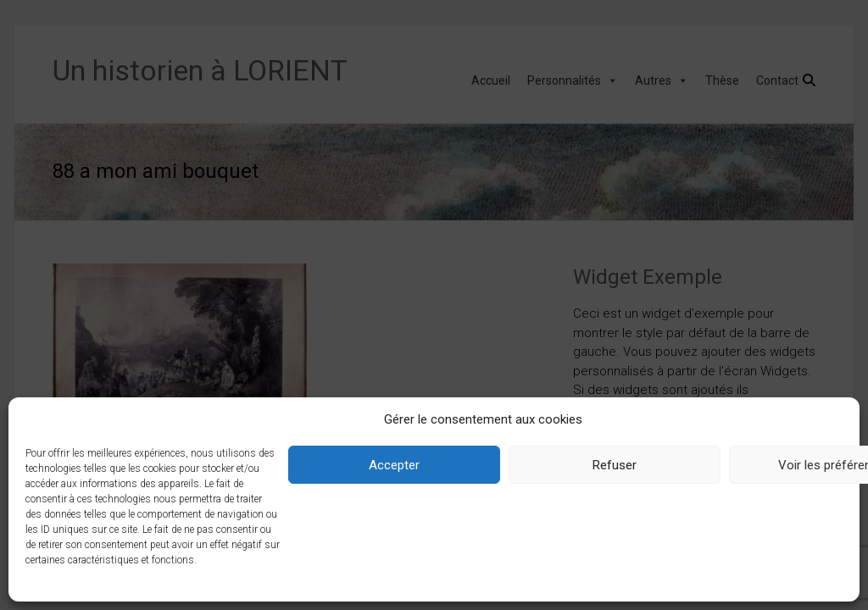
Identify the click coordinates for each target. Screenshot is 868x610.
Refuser (615, 465)
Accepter (394, 465)
